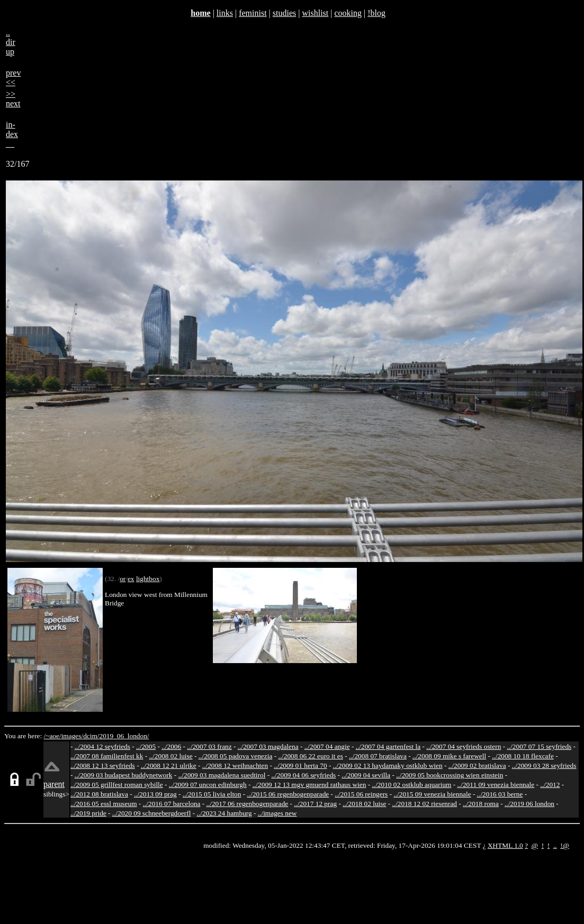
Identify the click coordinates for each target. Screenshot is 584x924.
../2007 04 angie (327, 746)
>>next (13, 99)
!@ (565, 845)
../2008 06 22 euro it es (311, 756)
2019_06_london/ (124, 736)
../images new (277, 813)
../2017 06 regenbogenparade (248, 804)
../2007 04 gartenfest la (388, 746)
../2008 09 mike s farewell (449, 756)
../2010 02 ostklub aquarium (412, 785)
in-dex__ (12, 134)
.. (555, 845)
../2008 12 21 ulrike (169, 766)
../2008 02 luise (170, 756)
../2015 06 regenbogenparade (288, 794)
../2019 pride (88, 813)
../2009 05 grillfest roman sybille (117, 785)
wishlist (315, 13)
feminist (253, 13)
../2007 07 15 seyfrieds (539, 746)
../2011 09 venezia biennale (496, 785)
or (123, 579)
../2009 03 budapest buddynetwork (124, 775)
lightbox (148, 579)
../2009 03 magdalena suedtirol (222, 775)
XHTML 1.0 (505, 845)
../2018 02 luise (364, 804)
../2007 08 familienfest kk (107, 756)
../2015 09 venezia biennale (432, 794)
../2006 (171, 746)
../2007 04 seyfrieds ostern (464, 746)
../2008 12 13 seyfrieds (103, 766)
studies (284, 13)
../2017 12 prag (315, 804)
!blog (376, 13)
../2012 (550, 785)
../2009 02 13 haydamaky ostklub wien (388, 766)
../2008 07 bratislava (378, 756)
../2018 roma (481, 804)
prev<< (13, 78)
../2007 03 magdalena (268, 746)
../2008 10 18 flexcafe (523, 756)
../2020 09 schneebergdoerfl (152, 813)
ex (131, 579)
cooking (348, 13)
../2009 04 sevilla (366, 775)
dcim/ (91, 736)
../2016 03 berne (500, 794)
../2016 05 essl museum (104, 804)
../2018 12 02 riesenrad (424, 804)
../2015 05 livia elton (212, 794)
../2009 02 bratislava (477, 766)
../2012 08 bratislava (99, 794)
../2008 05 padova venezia (236, 756)
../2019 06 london (529, 804)
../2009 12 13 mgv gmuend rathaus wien (309, 785)
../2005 (146, 746)
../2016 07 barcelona (172, 804)
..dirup (11, 42)
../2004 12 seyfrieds (102, 746)
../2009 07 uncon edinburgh (208, 785)
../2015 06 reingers (361, 794)
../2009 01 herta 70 (300, 766)
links (225, 13)
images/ (72, 736)
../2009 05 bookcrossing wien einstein (450, 775)
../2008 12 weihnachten (235, 766)
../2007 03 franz (209, 746)
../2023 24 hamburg (224, 813)
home (200, 13)
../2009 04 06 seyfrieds (303, 775)
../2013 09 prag (155, 794)
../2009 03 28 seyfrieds (544, 766)
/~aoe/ (53, 736)
